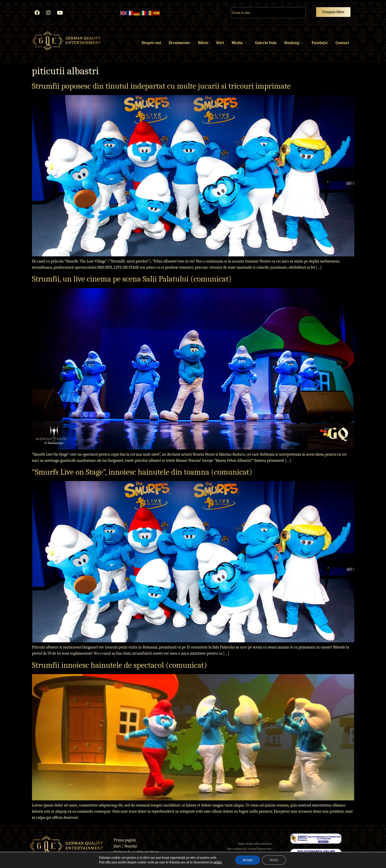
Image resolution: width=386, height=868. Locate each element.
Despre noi (151, 43)
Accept (248, 860)
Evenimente (179, 43)
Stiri (220, 43)
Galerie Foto (266, 43)
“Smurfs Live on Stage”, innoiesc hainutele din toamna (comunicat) (142, 472)
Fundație (320, 43)
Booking (294, 43)
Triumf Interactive (259, 849)
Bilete (203, 43)
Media (239, 43)
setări (218, 862)
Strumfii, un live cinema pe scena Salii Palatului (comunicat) (132, 279)
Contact (342, 43)
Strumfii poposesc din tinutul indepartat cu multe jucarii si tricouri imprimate (161, 86)
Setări (274, 860)
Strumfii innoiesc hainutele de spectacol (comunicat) (120, 665)
